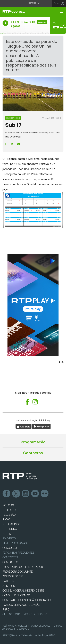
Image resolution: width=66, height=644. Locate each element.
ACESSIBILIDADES (13, 576)
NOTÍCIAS (8, 505)
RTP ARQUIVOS (11, 524)
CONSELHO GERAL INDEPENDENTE (23, 591)
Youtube (35, 494)
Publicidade (22, 629)
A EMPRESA (9, 586)
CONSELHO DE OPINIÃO (16, 595)
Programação (33, 442)
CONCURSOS (10, 548)
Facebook (7, 494)
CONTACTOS (10, 562)
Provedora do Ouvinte (18, 572)
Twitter (16, 494)
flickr (45, 494)
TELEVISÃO (9, 515)
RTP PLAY (8, 534)
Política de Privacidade (15, 626)
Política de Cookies (40, 626)
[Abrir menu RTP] (33, 3)
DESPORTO (9, 510)
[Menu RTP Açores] (63, 12)
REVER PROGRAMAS (15, 543)
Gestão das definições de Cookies (25, 614)
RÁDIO (6, 519)
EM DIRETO (9, 538)
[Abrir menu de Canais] (58, 25)
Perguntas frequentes (18, 553)
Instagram (26, 494)
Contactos (33, 453)
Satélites (9, 581)
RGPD (6, 609)
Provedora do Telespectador (23, 567)
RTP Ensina (10, 529)
